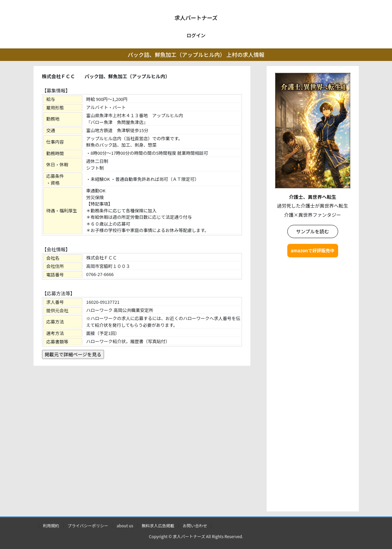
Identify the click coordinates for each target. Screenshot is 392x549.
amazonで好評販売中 (313, 250)
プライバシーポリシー (88, 525)
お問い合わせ (195, 525)
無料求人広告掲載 (158, 525)
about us (125, 525)
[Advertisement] (313, 386)
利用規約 (51, 525)
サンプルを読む (313, 231)
